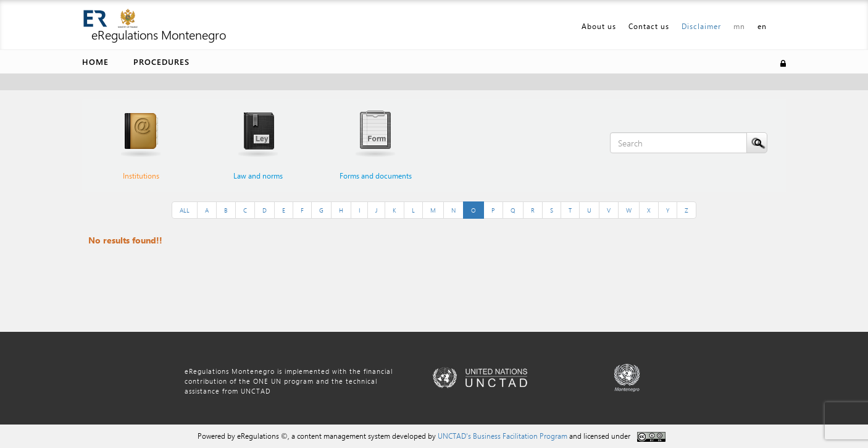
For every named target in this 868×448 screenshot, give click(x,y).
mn (739, 26)
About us (599, 26)
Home (95, 61)
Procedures (161, 61)
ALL (185, 210)
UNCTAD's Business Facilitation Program (503, 436)
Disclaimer (701, 26)
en (762, 26)
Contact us (649, 26)
